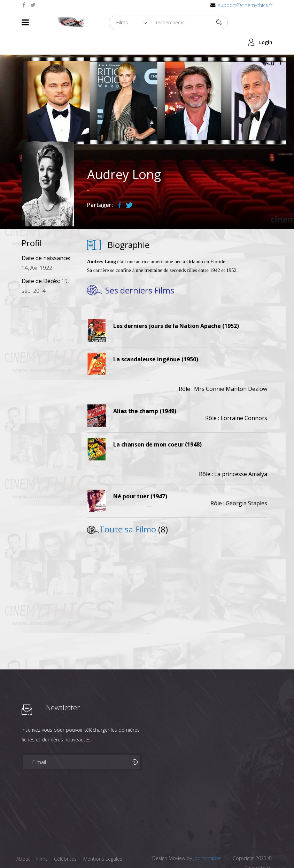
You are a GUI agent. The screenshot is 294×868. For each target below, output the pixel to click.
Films (43, 839)
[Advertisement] (48, 399)
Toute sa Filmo (128, 509)
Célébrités (67, 839)
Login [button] (266, 22)
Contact (25, 850)
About (23, 839)
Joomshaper (207, 838)
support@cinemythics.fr (245, 5)
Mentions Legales (105, 839)
